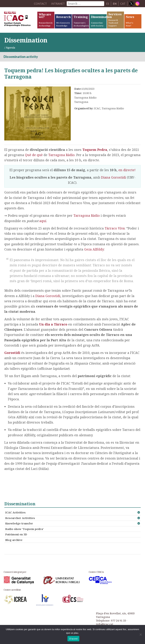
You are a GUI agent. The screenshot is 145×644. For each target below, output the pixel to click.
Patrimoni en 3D (16, 534)
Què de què (34, 155)
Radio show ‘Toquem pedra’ (24, 529)
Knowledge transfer (19, 523)
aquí (43, 221)
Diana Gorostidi (114, 177)
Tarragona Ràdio (61, 155)
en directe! (127, 170)
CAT (123, 4)
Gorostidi (12, 353)
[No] (141, 634)
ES (108, 4)
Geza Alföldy (94, 249)
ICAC (20, 20)
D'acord (73, 639)
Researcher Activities (20, 518)
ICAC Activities (15, 512)
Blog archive (14, 540)
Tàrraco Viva (115, 228)
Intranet (58, 4)
